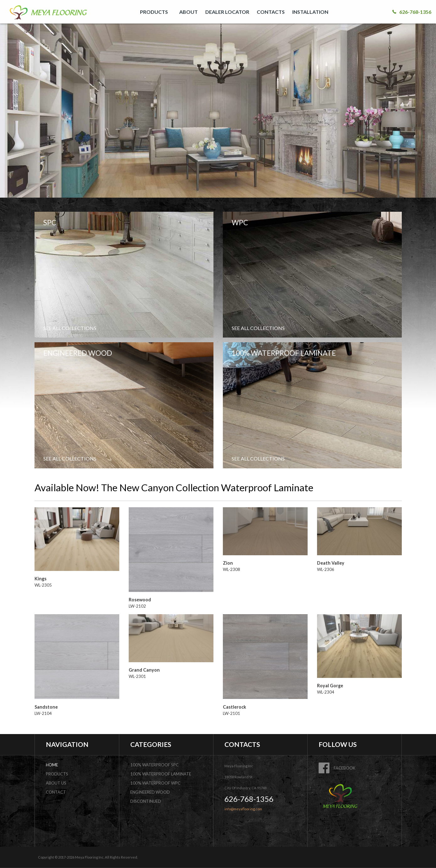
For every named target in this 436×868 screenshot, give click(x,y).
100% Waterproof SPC (154, 765)
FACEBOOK (337, 768)
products (57, 774)
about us (56, 783)
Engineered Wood (150, 792)
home (52, 765)
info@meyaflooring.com (243, 809)
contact (56, 792)
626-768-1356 (412, 12)
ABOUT (188, 12)
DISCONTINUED (146, 801)
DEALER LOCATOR (227, 12)
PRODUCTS (154, 12)
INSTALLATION (310, 12)
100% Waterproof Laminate (161, 774)
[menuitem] (156, 12)
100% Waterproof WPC (155, 783)
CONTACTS (271, 12)
